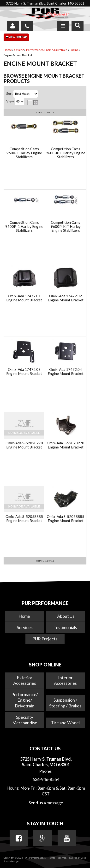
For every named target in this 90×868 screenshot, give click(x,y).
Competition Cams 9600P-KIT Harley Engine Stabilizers (66, 226)
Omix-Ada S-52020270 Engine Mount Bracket (24, 445)
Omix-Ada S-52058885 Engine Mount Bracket (24, 519)
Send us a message (46, 803)
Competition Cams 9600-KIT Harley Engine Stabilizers (66, 153)
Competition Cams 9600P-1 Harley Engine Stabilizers (24, 226)
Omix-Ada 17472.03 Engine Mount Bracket (24, 371)
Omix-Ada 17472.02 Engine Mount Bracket (66, 298)
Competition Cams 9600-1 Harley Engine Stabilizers (24, 153)
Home (24, 616)
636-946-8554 (46, 779)
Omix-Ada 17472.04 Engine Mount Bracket (66, 371)
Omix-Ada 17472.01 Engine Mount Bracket (24, 298)
